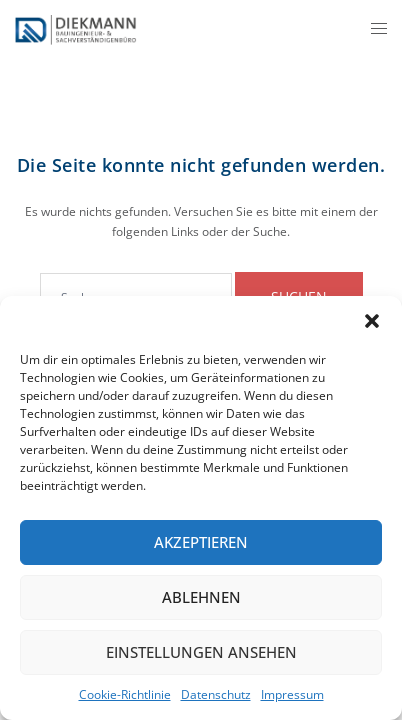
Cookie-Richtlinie (125, 694)
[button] (372, 321)
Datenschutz (216, 694)
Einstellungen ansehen (201, 652)
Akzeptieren (201, 542)
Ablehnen (201, 597)
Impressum (292, 694)
